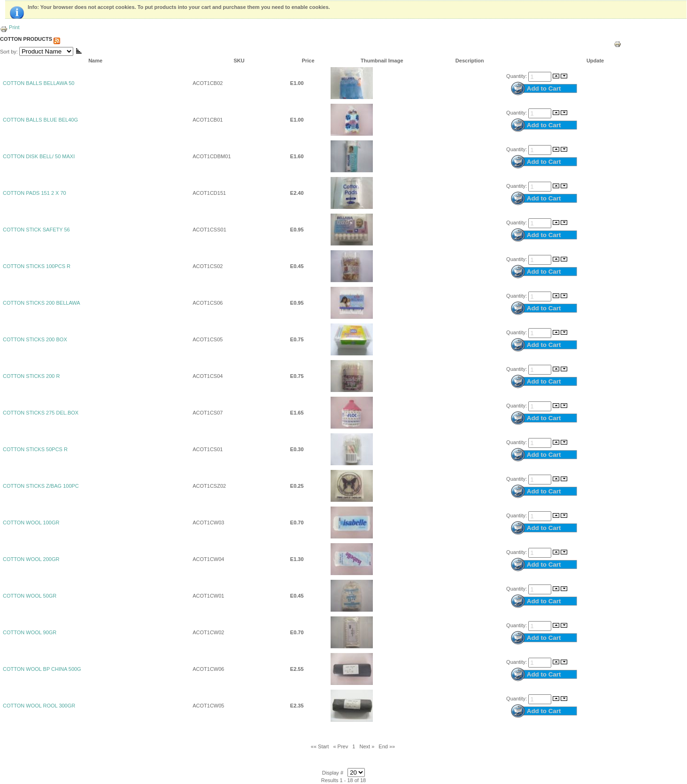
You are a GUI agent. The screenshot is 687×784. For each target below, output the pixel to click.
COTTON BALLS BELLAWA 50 (39, 83)
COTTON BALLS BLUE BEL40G (40, 120)
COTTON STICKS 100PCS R (37, 266)
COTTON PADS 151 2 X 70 (35, 193)
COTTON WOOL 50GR (30, 596)
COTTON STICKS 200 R (31, 376)
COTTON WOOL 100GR (31, 523)
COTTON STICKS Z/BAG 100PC (41, 486)
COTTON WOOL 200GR (31, 559)
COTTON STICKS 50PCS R (35, 449)
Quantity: (517, 76)
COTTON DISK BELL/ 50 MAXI (39, 156)
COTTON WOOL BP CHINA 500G (42, 669)
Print (10, 27)
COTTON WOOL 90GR (30, 632)
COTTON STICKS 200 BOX (35, 339)
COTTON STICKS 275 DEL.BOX (41, 413)
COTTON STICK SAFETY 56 (36, 230)
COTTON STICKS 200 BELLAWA (42, 303)
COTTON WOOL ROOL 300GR (39, 706)
